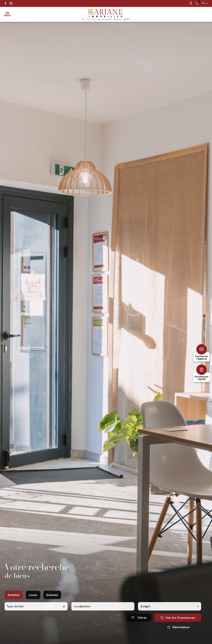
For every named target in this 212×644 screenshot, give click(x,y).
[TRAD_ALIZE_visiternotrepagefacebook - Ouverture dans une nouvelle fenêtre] (6, 3)
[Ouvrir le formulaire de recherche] (139, 623)
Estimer (52, 600)
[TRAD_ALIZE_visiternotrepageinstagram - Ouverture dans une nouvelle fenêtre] (11, 3)
